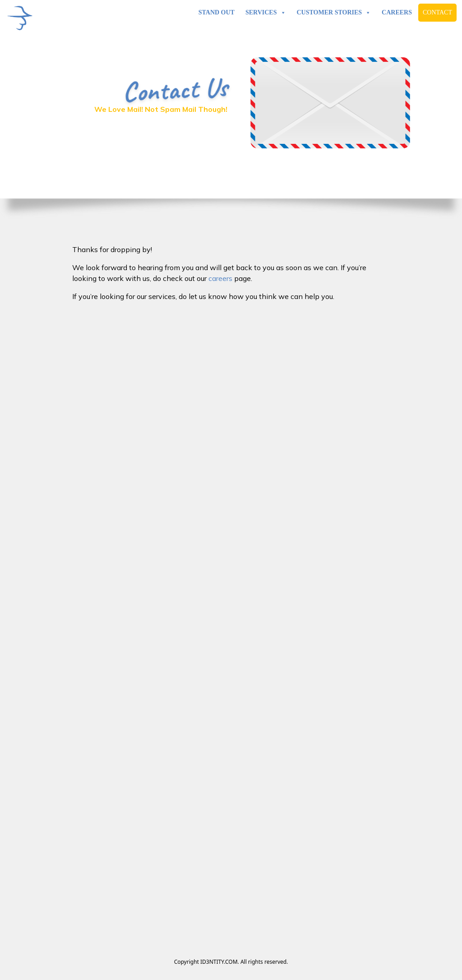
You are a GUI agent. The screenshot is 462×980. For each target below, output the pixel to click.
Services (266, 12)
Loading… (231, 610)
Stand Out (217, 12)
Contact (437, 12)
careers (220, 278)
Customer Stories (334, 12)
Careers (397, 12)
